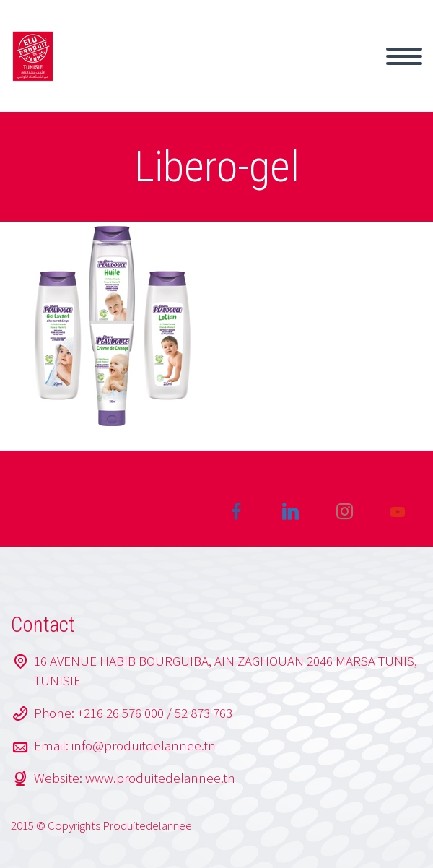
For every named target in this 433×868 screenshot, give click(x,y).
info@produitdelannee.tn (144, 745)
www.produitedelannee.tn (160, 778)
